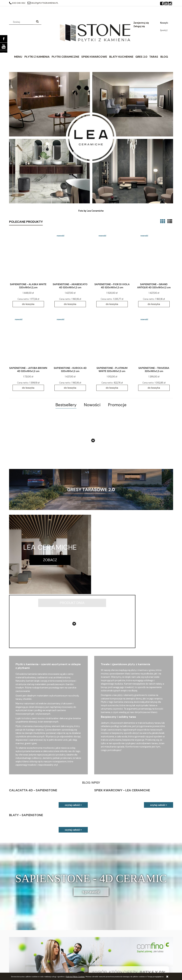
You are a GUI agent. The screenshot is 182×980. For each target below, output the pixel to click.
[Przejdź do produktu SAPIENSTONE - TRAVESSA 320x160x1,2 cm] (154, 339)
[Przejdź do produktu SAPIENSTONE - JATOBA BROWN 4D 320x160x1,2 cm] (28, 339)
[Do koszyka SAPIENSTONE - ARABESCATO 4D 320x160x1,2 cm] (70, 304)
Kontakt (136, 958)
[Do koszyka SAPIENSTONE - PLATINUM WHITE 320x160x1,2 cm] (112, 388)
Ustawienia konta (18, 963)
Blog (134, 963)
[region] (91, 910)
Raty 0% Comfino (59, 958)
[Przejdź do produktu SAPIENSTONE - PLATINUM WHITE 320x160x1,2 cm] (112, 339)
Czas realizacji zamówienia (64, 963)
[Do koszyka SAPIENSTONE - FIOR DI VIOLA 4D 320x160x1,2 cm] (112, 304)
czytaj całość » (73, 751)
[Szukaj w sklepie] (22, 22)
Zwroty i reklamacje (101, 967)
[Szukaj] (37, 22)
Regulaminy (97, 963)
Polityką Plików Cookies (75, 977)
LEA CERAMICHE (50, 547)
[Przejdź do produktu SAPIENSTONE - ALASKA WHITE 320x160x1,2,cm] (28, 256)
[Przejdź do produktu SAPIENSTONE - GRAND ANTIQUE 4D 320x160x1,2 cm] (154, 256)
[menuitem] (18, 57)
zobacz (50, 560)
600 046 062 (17, 3)
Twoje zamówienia (18, 958)
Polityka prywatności (102, 958)
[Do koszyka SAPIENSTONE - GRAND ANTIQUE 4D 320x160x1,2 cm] (154, 304)
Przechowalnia (16, 967)
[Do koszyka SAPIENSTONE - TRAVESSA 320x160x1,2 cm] (154, 388)
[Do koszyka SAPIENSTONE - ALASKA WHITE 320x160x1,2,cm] (28, 304)
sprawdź (91, 838)
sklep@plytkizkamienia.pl (43, 3)
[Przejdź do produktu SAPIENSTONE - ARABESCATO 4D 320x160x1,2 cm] (70, 256)
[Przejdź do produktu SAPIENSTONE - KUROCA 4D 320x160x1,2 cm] (70, 339)
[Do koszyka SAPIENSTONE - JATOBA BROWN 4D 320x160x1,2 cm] (28, 388)
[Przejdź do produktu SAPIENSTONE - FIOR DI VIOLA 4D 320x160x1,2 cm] (112, 256)
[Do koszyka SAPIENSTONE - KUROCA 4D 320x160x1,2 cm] (70, 388)
